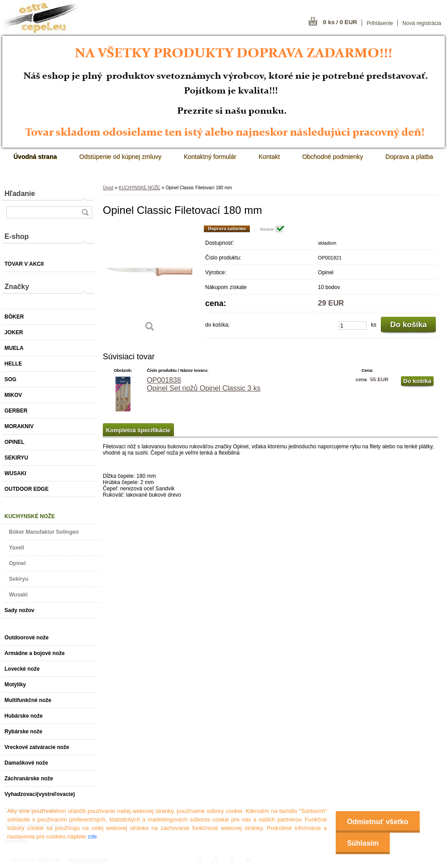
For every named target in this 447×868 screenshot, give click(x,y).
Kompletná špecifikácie (138, 430)
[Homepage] (35, 157)
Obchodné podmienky (333, 157)
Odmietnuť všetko (377, 822)
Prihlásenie (380, 23)
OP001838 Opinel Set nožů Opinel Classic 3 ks (203, 384)
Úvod (108, 188)
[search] (85, 212)
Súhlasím (363, 843)
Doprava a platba (409, 157)
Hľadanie (20, 194)
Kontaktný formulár (210, 157)
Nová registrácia (422, 23)
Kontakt (269, 157)
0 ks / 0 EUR (340, 22)
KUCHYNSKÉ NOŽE (139, 188)
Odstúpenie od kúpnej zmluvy (120, 157)
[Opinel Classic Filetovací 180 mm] (150, 282)
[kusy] (353, 325)
